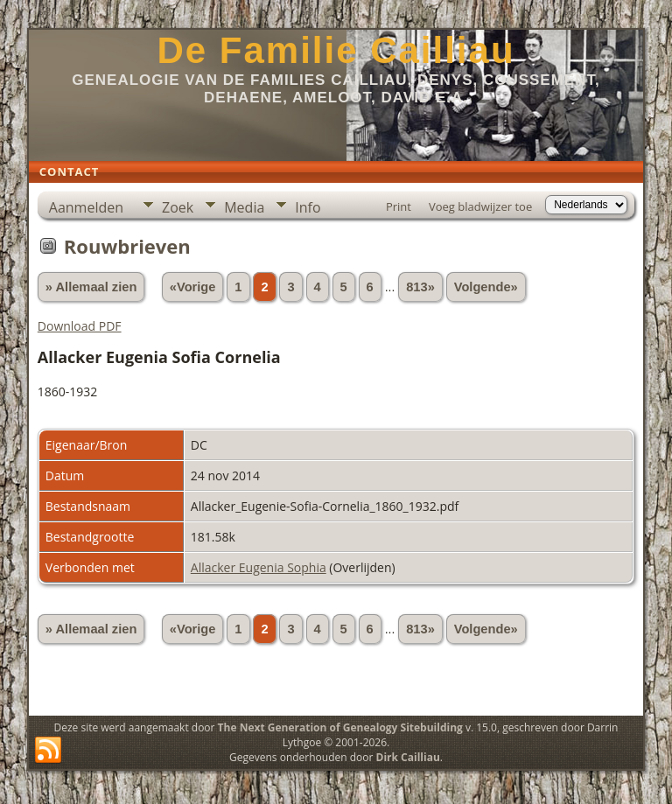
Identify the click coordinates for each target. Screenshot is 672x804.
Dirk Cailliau (408, 757)
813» (420, 287)
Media (244, 207)
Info (308, 207)
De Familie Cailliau (336, 50)
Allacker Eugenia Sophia (259, 567)
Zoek (178, 207)
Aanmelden (86, 207)
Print (399, 206)
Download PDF (80, 326)
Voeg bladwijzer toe (480, 206)
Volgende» (486, 287)
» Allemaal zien (91, 287)
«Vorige (193, 287)
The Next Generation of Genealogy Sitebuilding (340, 727)
